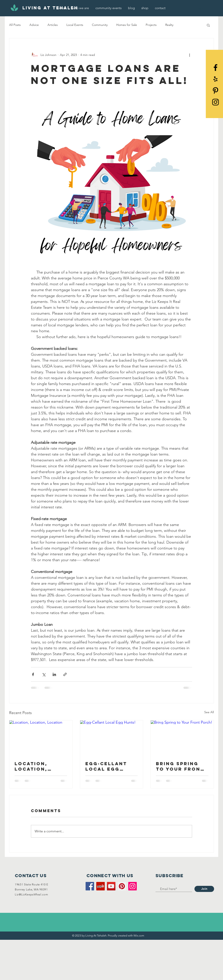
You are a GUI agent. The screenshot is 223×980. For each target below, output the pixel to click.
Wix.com (139, 936)
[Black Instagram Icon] (215, 102)
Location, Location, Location (31, 766)
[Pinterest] (215, 91)
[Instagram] (133, 886)
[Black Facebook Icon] (215, 68)
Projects (151, 25)
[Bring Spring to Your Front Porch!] (182, 738)
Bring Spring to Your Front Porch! (180, 766)
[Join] (204, 889)
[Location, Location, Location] (41, 738)
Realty (169, 25)
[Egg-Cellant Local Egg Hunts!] (112, 738)
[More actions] (189, 55)
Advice (34, 25)
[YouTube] (111, 886)
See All (209, 712)
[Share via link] (65, 674)
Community (100, 25)
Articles (53, 25)
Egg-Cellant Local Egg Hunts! (106, 766)
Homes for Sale (127, 25)
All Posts (15, 25)
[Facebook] (90, 886)
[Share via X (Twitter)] (44, 674)
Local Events (75, 25)
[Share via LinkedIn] (54, 674)
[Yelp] (215, 79)
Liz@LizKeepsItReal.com (31, 894)
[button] (208, 25)
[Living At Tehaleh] (50, 8)
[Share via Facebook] (33, 674)
